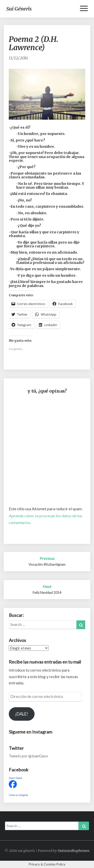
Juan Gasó (15, 778)
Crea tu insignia (18, 795)
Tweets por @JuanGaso (28, 756)
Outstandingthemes (74, 851)
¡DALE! (22, 714)
